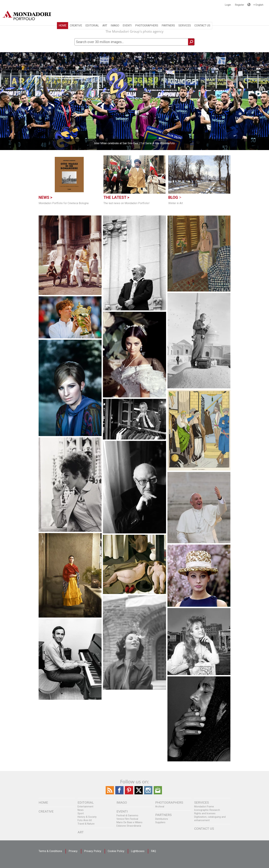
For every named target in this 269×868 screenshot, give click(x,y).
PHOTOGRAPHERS (147, 25)
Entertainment (85, 807)
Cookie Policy (116, 851)
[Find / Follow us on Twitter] (139, 793)
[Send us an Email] (158, 793)
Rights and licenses (205, 813)
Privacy (73, 851)
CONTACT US (202, 25)
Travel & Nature (86, 824)
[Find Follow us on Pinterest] (129, 793)
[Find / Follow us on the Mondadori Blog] (110, 793)
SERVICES (185, 25)
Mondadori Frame (204, 807)
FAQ (153, 851)
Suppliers (160, 822)
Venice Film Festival (127, 819)
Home (63, 25)
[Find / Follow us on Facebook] (119, 793)
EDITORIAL (92, 25)
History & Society (87, 817)
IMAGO (115, 25)
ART (105, 25)
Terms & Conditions (50, 851)
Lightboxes (138, 851)
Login (228, 5)
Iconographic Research (207, 810)
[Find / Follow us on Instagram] (148, 793)
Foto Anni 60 (85, 820)
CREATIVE (76, 25)
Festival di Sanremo (127, 815)
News (81, 810)
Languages (248, 3)
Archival (160, 807)
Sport (81, 813)
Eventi (127, 25)
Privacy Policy (93, 851)
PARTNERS (168, 25)
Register (240, 5)
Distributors (162, 819)
